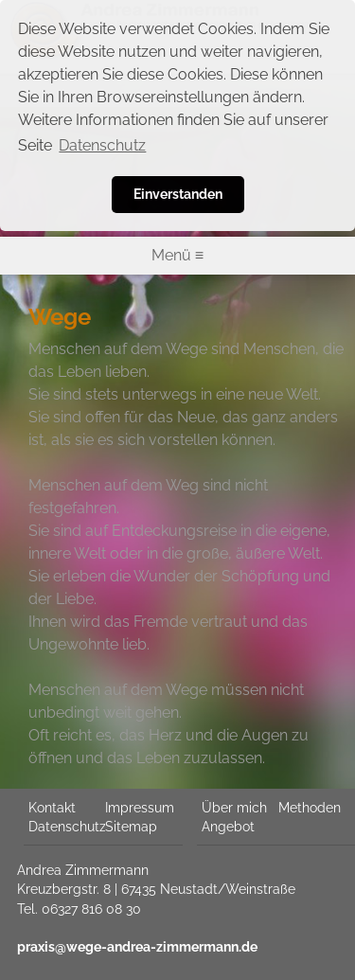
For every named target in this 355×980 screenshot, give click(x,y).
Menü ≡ (177, 255)
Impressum (140, 808)
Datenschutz (67, 827)
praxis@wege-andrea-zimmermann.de (137, 947)
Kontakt (52, 808)
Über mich (234, 808)
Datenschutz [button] (102, 145)
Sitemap (131, 827)
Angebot (228, 827)
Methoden (310, 808)
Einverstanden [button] (178, 194)
